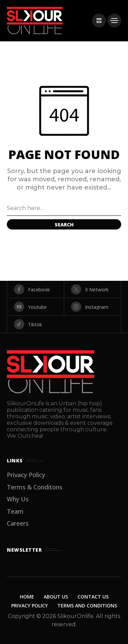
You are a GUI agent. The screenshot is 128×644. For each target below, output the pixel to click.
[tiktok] (64, 324)
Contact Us (93, 597)
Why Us (18, 499)
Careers (18, 523)
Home (27, 597)
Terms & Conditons (35, 487)
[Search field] (64, 208)
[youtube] (35, 307)
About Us (56, 597)
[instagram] (93, 307)
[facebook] (35, 289)
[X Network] (93, 289)
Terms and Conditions (87, 606)
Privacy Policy (26, 475)
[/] (99, 21)
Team (15, 511)
